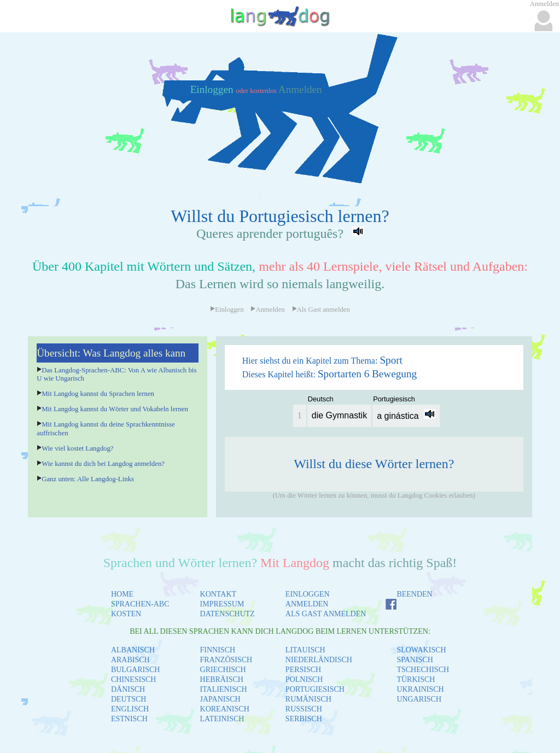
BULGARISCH (135, 670)
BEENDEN (414, 594)
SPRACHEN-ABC (140, 604)
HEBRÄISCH (222, 679)
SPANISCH (415, 660)
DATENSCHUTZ (227, 614)
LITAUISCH (305, 650)
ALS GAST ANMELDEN (326, 614)
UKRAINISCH (420, 689)
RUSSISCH (304, 709)
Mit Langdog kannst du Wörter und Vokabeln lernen (115, 409)
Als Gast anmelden (321, 310)
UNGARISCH (419, 699)
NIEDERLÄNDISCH (319, 660)
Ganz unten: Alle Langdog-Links (88, 479)
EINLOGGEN (308, 594)
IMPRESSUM (222, 604)
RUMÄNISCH (308, 699)
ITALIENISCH (224, 689)
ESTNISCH (129, 719)
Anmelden (300, 89)
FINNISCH (218, 650)
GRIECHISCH (223, 670)
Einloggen (213, 89)
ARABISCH (130, 660)
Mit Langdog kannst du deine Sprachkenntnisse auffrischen (106, 428)
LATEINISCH (222, 719)
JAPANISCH (220, 699)
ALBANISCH (133, 650)
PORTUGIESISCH (315, 689)
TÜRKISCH (416, 679)
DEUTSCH (129, 699)
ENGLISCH (130, 709)
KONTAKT (218, 594)
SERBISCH (304, 719)
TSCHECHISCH (423, 670)
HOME (122, 594)
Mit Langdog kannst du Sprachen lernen (98, 394)
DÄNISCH (128, 689)
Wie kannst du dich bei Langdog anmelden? (103, 464)
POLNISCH (304, 679)
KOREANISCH (225, 709)
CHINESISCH (133, 679)
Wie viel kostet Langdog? (77, 448)
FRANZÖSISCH (226, 660)
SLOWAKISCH (421, 650)
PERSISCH (303, 670)
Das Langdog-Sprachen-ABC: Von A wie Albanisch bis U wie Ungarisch (116, 374)
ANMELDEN (307, 604)
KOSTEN (126, 614)
